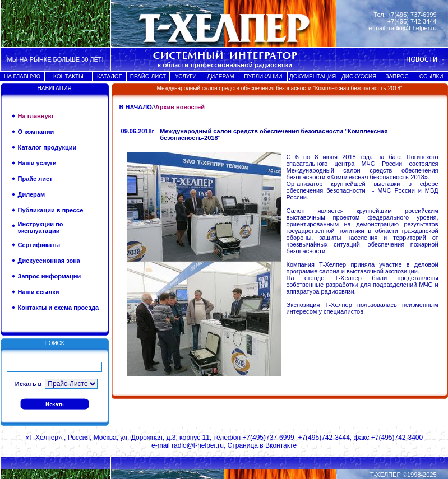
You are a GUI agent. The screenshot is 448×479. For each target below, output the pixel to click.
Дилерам (32, 194)
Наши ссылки (39, 292)
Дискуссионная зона (49, 261)
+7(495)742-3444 (324, 438)
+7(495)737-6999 (268, 438)
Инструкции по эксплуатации (41, 227)
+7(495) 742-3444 (412, 21)
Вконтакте (281, 445)
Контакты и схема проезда (58, 308)
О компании (36, 132)
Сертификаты (39, 245)
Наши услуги (37, 163)
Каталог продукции (47, 147)
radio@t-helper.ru (412, 28)
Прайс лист (35, 179)
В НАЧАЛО (136, 107)
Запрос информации (50, 276)
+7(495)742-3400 (397, 438)
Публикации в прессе (51, 210)
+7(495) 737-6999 (412, 15)
